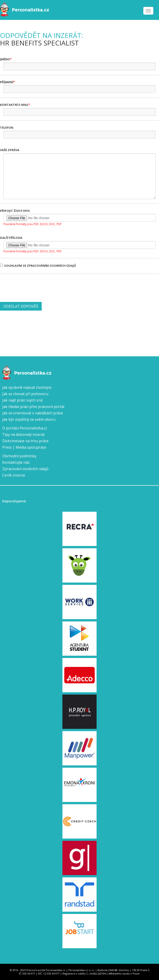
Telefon (7, 128)
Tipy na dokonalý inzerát (23, 434)
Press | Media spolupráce (24, 447)
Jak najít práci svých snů (23, 400)
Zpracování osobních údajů (25, 469)
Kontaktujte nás (16, 462)
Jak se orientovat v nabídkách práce (33, 413)
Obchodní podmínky (19, 456)
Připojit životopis (15, 211)
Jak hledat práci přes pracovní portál (33, 407)
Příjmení (7, 82)
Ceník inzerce (14, 475)
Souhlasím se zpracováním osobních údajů (38, 266)
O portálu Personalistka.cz (25, 428)
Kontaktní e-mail (14, 105)
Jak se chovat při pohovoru (25, 394)
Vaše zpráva (10, 150)
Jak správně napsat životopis (27, 387)
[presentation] (35, 287)
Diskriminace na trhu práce (25, 441)
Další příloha (11, 238)
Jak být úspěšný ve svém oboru (29, 419)
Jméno (5, 59)
